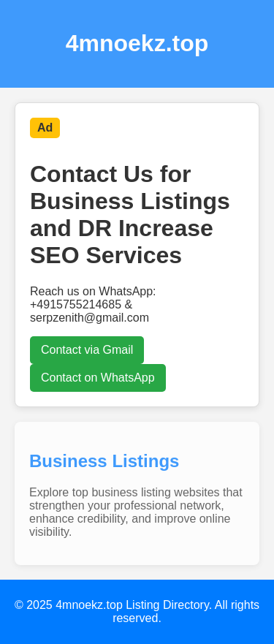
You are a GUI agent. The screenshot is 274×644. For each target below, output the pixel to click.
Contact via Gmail (87, 350)
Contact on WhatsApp (98, 378)
